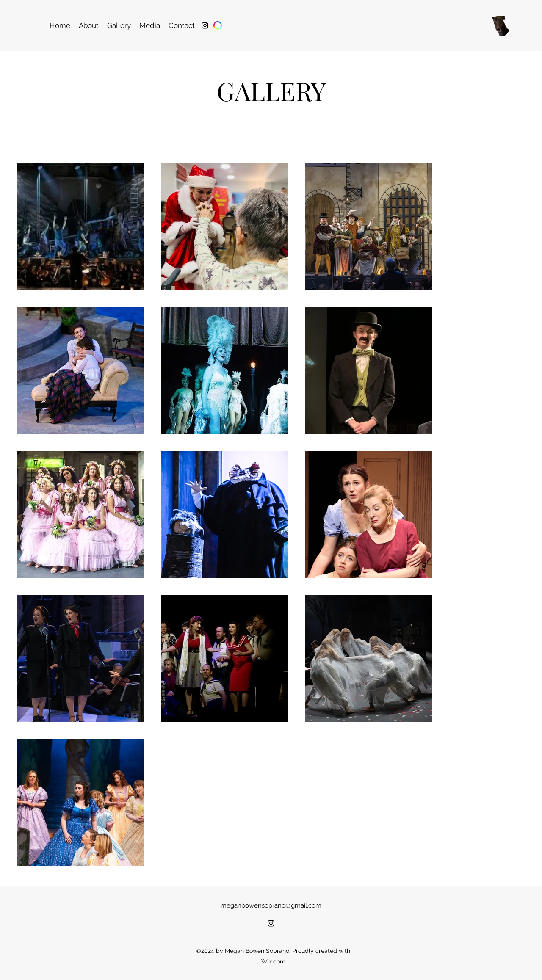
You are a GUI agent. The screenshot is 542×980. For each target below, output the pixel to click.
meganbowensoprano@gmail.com (271, 905)
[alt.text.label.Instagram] (205, 25)
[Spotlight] (218, 25)
